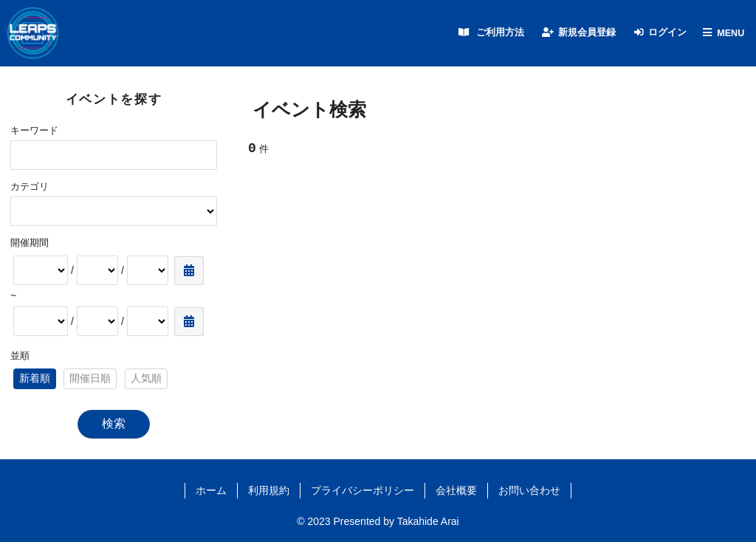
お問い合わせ (529, 490)
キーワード (34, 131)
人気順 (146, 378)
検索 (114, 423)
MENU (731, 33)
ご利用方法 (500, 32)
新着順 (35, 378)
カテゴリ (30, 187)
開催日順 (90, 378)
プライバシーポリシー (362, 490)
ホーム (211, 490)
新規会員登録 (587, 32)
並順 (20, 356)
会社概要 (456, 490)
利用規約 (269, 490)
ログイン (667, 32)
